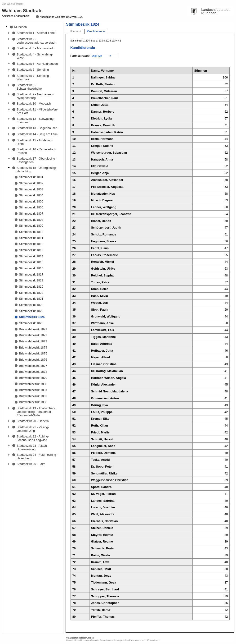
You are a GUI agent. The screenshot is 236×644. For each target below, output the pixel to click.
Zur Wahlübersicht (13, 4)
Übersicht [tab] (75, 31)
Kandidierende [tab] (96, 31)
